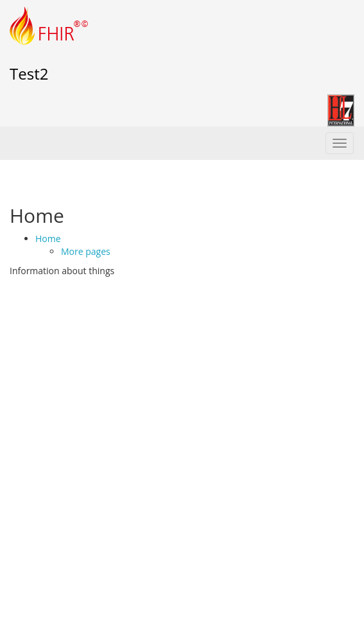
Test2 (29, 74)
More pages (86, 251)
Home (48, 239)
